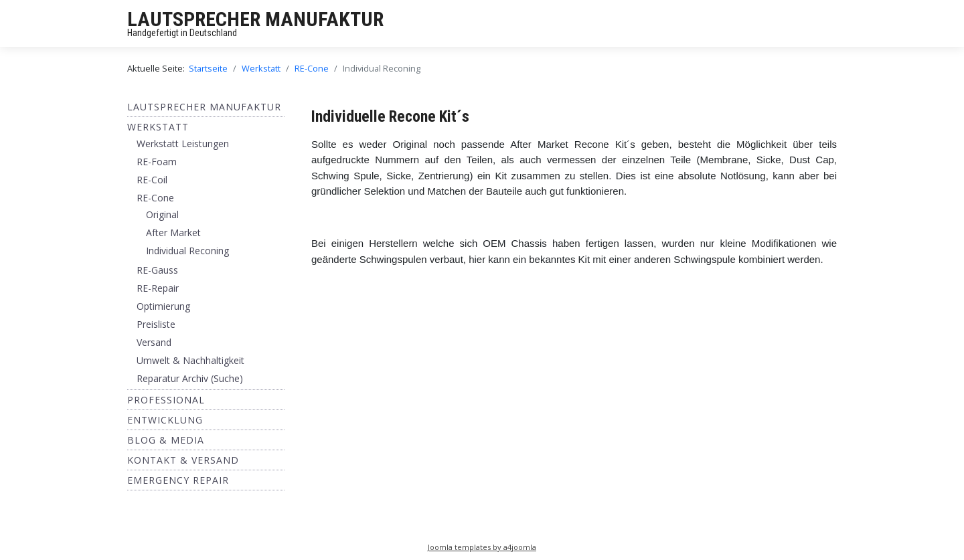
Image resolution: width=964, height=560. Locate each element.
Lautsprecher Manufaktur (204, 107)
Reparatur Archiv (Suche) (190, 378)
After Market (173, 232)
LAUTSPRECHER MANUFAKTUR (255, 19)
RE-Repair (158, 288)
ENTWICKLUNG (165, 420)
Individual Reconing (187, 251)
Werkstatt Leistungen (183, 144)
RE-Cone (155, 198)
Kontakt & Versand (183, 460)
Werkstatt (158, 127)
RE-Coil (152, 180)
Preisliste (156, 324)
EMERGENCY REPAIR (178, 480)
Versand (154, 342)
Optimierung (163, 306)
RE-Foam (157, 162)
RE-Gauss (157, 270)
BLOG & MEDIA (166, 440)
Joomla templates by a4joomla (482, 547)
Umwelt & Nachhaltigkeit (190, 360)
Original (162, 214)
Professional (166, 400)
